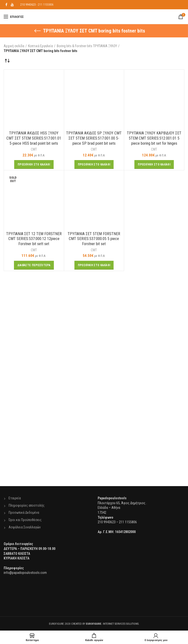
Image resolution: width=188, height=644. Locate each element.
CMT (34, 149)
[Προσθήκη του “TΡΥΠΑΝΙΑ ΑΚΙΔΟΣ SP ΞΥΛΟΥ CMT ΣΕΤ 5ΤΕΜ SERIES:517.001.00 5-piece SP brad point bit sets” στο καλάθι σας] (94, 164)
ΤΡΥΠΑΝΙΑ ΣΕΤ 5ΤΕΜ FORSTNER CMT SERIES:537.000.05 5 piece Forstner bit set (94, 239)
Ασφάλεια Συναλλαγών (25, 527)
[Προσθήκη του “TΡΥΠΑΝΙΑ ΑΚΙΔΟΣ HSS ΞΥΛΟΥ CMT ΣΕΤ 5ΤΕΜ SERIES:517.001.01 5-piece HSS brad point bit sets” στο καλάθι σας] (34, 164)
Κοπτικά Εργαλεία (41, 46)
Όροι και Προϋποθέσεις (25, 520)
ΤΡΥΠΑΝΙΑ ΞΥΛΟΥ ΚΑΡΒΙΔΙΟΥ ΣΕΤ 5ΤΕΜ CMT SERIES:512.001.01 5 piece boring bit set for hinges (154, 138)
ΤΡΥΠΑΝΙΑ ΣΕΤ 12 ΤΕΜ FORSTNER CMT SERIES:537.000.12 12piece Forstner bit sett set (34, 239)
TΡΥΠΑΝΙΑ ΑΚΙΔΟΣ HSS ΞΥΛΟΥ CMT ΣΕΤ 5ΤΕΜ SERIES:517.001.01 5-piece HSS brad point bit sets (34, 138)
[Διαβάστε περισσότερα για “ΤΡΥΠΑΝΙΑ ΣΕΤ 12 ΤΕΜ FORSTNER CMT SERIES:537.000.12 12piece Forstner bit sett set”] (34, 265)
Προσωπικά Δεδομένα (24, 513)
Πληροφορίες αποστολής (27, 505)
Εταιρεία (15, 498)
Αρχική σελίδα (14, 46)
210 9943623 (28, 5)
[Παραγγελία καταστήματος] (7, 61)
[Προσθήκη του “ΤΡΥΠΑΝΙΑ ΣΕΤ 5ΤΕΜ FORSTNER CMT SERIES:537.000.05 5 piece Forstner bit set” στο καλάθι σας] (94, 265)
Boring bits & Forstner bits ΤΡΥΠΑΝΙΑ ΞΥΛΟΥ (87, 46)
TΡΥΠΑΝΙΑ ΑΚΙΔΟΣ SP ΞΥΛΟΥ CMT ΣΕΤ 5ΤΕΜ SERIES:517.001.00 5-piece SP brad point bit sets (94, 138)
